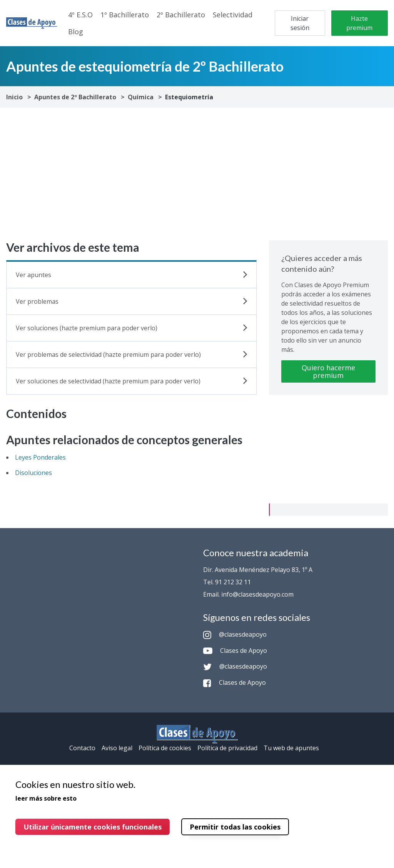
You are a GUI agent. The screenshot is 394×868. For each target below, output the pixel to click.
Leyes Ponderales (40, 457)
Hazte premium (359, 23)
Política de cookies (165, 748)
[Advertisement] (197, 174)
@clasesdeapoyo (235, 634)
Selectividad (233, 15)
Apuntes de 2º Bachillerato (75, 97)
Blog (76, 32)
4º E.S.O (80, 15)
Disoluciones (33, 473)
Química (141, 97)
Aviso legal (117, 748)
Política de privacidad (227, 748)
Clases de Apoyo (235, 651)
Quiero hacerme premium (328, 371)
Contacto (82, 748)
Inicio (14, 97)
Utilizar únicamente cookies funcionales (93, 827)
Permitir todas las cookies (235, 827)
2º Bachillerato (181, 15)
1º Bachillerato (125, 15)
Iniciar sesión (300, 23)
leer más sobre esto (46, 798)
